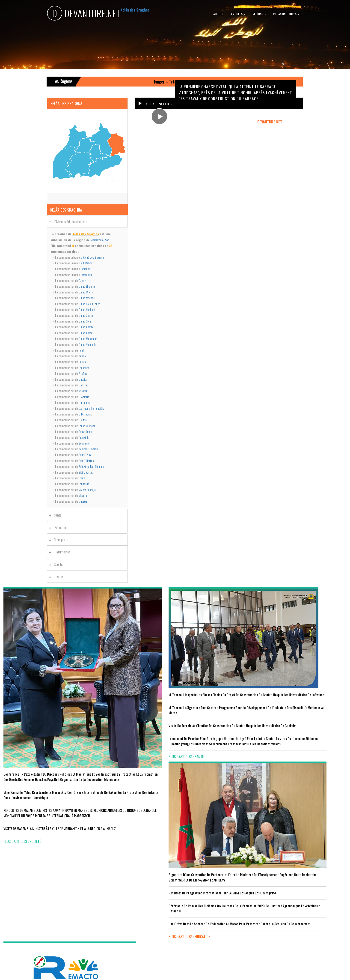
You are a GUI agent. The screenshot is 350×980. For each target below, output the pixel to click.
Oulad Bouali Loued (89, 304)
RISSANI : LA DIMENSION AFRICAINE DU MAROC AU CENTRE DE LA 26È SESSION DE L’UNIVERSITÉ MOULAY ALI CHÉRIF (218, 899)
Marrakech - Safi (100, 240)
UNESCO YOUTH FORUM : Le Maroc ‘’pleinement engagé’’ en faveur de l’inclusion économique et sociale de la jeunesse (218, 923)
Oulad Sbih (85, 321)
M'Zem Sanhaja (87, 490)
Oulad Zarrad (86, 315)
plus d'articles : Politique (286, 718)
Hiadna (83, 420)
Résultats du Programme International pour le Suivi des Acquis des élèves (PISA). (219, 675)
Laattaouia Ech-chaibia (92, 408)
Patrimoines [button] (61, 552)
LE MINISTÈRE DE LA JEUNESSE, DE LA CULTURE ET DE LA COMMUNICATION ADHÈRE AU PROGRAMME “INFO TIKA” (217, 855)
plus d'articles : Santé (109, 742)
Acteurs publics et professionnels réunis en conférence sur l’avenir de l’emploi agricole (43, 863)
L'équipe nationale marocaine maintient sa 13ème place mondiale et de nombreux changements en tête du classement (130, 910)
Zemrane (84, 443)
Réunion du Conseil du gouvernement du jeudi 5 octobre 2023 (306, 702)
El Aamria (84, 397)
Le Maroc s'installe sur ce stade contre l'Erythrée (127, 892)
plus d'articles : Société (22, 785)
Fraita (82, 478)
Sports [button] (57, 564)
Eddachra (84, 368)
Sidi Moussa (85, 472)
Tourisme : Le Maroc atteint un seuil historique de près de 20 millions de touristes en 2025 (43, 904)
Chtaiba (83, 379)
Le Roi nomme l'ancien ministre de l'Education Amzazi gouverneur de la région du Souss (304, 684)
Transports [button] (60, 540)
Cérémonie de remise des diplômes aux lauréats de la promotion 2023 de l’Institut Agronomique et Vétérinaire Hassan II (218, 695)
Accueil (219, 14)
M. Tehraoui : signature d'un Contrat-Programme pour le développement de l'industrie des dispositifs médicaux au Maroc (129, 677)
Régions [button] (259, 14)
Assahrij (83, 391)
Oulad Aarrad (86, 327)
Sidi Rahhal (87, 263)
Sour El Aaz (85, 455)
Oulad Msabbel (87, 298)
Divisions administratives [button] (69, 221)
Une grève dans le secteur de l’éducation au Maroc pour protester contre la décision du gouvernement (216, 716)
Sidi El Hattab (86, 461)
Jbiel (81, 350)
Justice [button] (58, 577)
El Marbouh (85, 414)
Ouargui (83, 501)
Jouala (82, 362)
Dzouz (82, 280)
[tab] (87, 221)
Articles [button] (238, 14)
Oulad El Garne (87, 286)
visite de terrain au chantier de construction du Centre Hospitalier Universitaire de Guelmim (131, 698)
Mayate (83, 495)
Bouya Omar (85, 432)
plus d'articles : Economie (24, 938)
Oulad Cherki (86, 292)
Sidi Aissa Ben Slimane (91, 466)
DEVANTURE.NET (84, 14)
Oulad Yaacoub (87, 344)
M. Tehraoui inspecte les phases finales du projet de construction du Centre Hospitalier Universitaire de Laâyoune (129, 654)
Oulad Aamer (86, 333)
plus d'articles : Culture (198, 941)
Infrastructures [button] (286, 14)
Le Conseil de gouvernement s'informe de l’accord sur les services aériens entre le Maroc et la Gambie (42, 922)
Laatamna (84, 402)
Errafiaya (83, 373)
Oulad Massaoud (88, 339)
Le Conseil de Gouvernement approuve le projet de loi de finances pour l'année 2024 (304, 666)
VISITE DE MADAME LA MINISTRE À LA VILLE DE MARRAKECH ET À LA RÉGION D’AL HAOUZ (36, 769)
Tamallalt (86, 269)
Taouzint (83, 437)
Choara (83, 385)
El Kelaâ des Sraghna (92, 257)
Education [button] (59, 527)
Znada (82, 356)
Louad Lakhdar (87, 426)
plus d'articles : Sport (109, 928)
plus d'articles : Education (199, 732)
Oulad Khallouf (87, 309)
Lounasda (84, 484)
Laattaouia (86, 275)
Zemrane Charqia (89, 449)
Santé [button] (56, 515)
